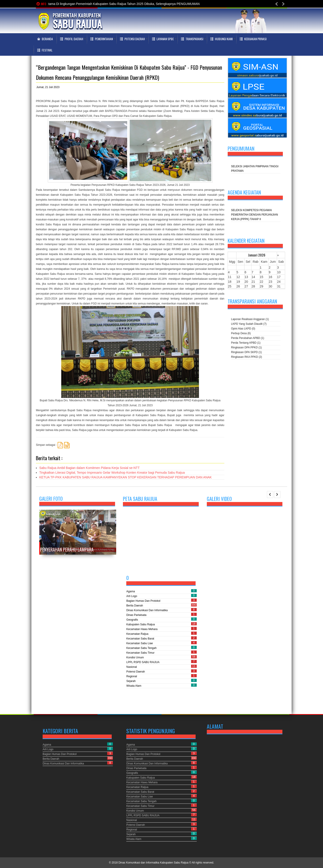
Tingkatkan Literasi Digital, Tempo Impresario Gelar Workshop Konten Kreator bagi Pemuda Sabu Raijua (112, 473)
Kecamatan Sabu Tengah (141, 648)
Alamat (215, 727)
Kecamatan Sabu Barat (140, 639)
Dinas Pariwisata (136, 615)
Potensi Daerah (136, 672)
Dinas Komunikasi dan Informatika (147, 610)
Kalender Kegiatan (246, 242)
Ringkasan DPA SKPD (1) (246, 353)
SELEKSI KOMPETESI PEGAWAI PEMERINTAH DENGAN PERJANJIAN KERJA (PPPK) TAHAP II (254, 215)
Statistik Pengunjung (151, 731)
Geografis (132, 620)
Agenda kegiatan (244, 193)
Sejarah (131, 681)
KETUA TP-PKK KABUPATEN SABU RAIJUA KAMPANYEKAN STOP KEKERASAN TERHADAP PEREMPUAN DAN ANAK (125, 477)
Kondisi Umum (135, 657)
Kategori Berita (60, 731)
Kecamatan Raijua (137, 634)
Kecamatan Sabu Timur (140, 653)
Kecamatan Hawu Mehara (142, 629)
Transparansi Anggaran (252, 302)
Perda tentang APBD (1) (246, 343)
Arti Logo (132, 596)
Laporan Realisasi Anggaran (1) (250, 320)
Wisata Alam (134, 686)
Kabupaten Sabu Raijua (141, 624)
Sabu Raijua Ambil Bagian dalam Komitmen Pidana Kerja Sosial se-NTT (89, 468)
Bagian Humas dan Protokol (143, 601)
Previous (44, 533)
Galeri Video (219, 500)
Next (111, 533)
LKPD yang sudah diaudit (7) (249, 324)
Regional (132, 676)
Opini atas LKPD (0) (243, 329)
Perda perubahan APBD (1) (248, 339)
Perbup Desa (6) (241, 334)
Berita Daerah (135, 606)
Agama (131, 591)
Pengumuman (241, 149)
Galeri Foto (51, 502)
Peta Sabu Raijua (140, 500)
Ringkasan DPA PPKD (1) (246, 348)
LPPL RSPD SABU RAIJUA (143, 662)
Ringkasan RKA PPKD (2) (247, 357)
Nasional (132, 667)
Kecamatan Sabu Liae (140, 643)
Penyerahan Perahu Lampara (67, 553)
